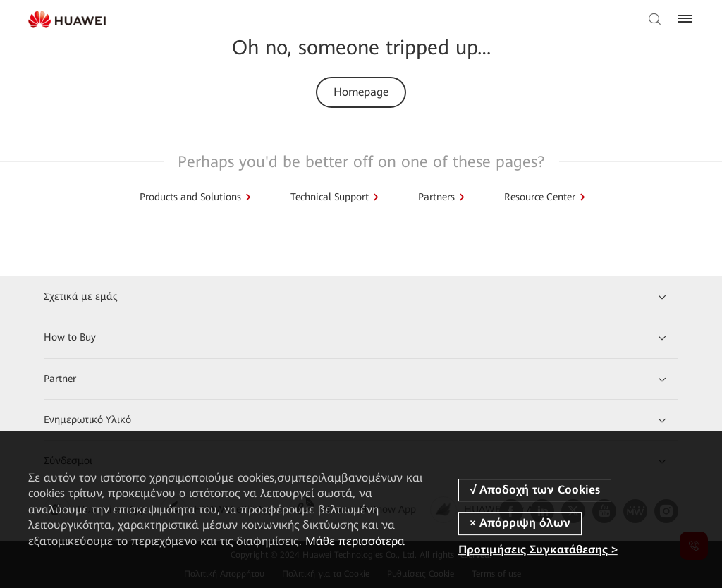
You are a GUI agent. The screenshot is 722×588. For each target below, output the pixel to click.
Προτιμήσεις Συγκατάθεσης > (538, 550)
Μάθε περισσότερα (355, 541)
